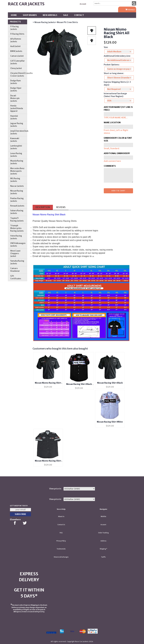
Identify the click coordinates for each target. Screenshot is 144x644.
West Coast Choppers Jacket (15, 254)
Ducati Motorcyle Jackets (15, 98)
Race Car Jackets (26, 4)
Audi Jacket (15, 46)
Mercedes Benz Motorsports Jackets (17, 171)
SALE (66, 15)
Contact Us (61, 525)
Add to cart (118, 191)
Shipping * (103, 549)
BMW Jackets (16, 51)
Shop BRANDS (30, 15)
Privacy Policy (61, 541)
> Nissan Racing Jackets (44, 22)
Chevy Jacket (16, 68)
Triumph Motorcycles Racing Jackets (17, 228)
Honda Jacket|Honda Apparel (17, 108)
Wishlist (103, 517)
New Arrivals (50, 15)
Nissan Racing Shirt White (110, 422)
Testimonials (61, 549)
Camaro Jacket (17, 56)
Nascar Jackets (17, 186)
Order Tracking (103, 533)
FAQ (61, 533)
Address (103, 541)
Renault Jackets (17, 206)
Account (83, 4)
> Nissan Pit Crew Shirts (67, 22)
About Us (61, 517)
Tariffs (103, 557)
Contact (79, 15)
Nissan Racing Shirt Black (110, 383)
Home (14, 15)
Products (15, 22)
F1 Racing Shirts (17, 34)
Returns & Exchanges (61, 557)
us (93, 256)
